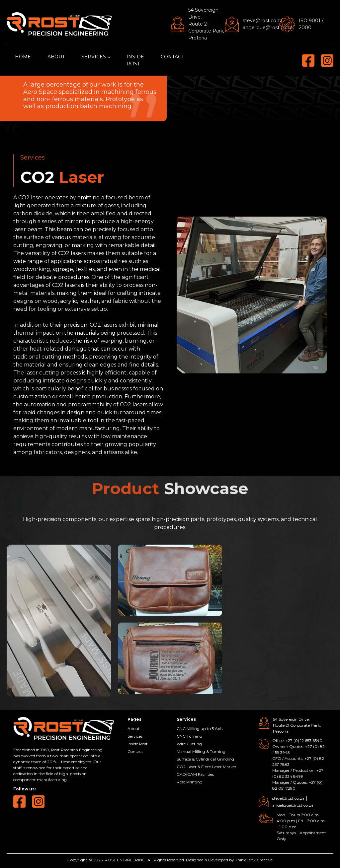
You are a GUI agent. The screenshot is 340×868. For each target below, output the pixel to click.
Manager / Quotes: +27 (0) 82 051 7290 (297, 785)
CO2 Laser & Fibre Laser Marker (207, 767)
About (56, 57)
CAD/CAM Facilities (195, 774)
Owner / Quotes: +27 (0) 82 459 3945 (298, 749)
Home (23, 57)
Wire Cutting (189, 744)
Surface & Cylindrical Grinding (205, 759)
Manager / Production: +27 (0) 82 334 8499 (298, 773)
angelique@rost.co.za (268, 28)
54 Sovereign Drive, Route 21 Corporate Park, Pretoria (206, 24)
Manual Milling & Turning (201, 751)
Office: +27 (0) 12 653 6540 (297, 740)
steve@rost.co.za (263, 21)
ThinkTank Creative (254, 860)
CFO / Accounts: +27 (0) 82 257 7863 (298, 761)
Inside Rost (135, 60)
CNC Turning (189, 736)
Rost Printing (190, 782)
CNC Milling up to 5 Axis (200, 729)
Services (94, 57)
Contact (172, 57)
